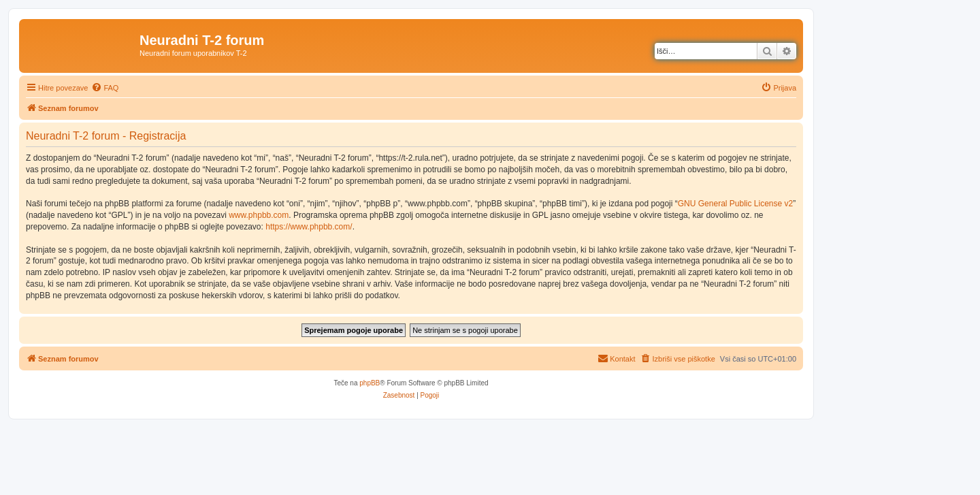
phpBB (370, 383)
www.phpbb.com (259, 215)
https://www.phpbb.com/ (309, 227)
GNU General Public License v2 (735, 204)
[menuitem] (105, 88)
